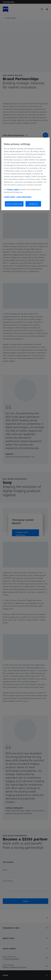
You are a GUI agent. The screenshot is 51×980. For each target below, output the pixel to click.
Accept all (33, 204)
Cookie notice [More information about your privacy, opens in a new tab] (10, 197)
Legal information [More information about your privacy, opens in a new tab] (24, 197)
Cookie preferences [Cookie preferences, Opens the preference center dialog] (14, 204)
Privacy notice (13, 189)
